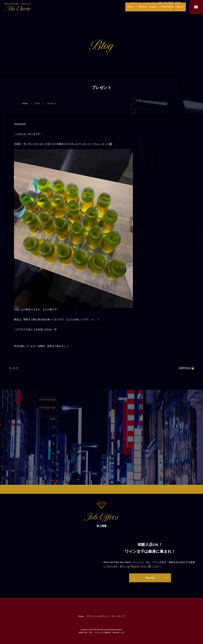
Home (117, 7)
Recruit (177, 7)
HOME (25, 104)
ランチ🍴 (14, 368)
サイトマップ (118, 616)
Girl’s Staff (159, 7)
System (144, 7)
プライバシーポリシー (98, 616)
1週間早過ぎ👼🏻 (186, 368)
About (129, 7)
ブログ (37, 104)
